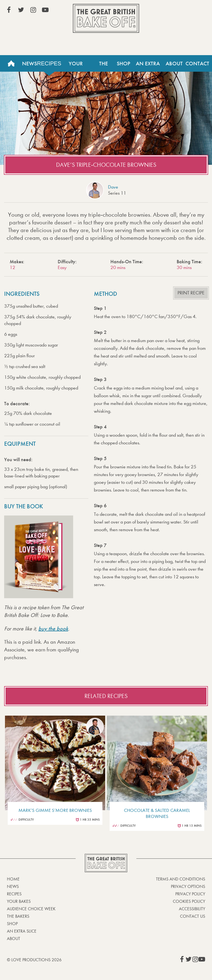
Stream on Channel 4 (180, 11)
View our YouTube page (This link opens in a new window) (45, 10)
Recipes (49, 63)
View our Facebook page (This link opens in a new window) (9, 10)
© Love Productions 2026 (34, 960)
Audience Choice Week (31, 909)
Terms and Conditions (181, 879)
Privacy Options (188, 886)
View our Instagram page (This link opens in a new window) (33, 10)
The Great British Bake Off (106, 18)
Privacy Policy (190, 894)
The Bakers (103, 66)
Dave (113, 187)
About (174, 63)
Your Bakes (76, 66)
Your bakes (19, 901)
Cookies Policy (189, 901)
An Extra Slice (148, 66)
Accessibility (192, 909)
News (30, 63)
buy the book (53, 629)
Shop (124, 63)
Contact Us (193, 916)
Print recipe (191, 293)
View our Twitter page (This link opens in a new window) (21, 10)
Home (11, 63)
